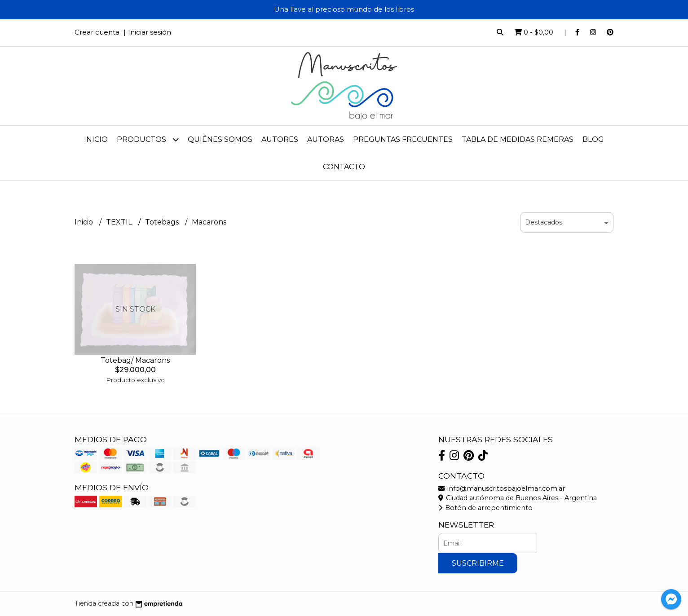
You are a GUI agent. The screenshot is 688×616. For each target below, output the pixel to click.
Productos (148, 139)
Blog (593, 139)
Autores (280, 139)
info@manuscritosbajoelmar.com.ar (502, 488)
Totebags (163, 222)
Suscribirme (478, 563)
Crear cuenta (97, 32)
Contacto (344, 167)
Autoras (326, 139)
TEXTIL (120, 222)
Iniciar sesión (150, 32)
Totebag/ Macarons (135, 360)
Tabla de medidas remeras (518, 139)
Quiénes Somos (220, 139)
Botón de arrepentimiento (485, 508)
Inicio (96, 139)
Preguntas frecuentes (403, 139)
